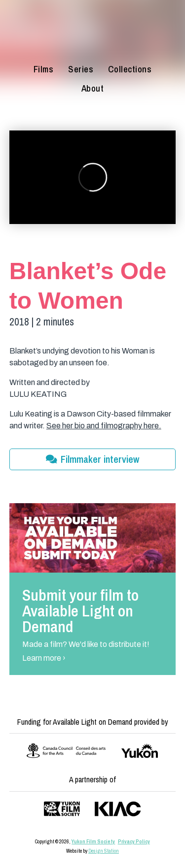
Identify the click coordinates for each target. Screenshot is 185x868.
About (93, 88)
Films (44, 69)
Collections (130, 69)
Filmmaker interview (92, 459)
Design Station (104, 851)
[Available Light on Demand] (92, 32)
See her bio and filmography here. (104, 426)
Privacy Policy (134, 841)
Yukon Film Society (93, 841)
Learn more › (44, 658)
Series (81, 69)
